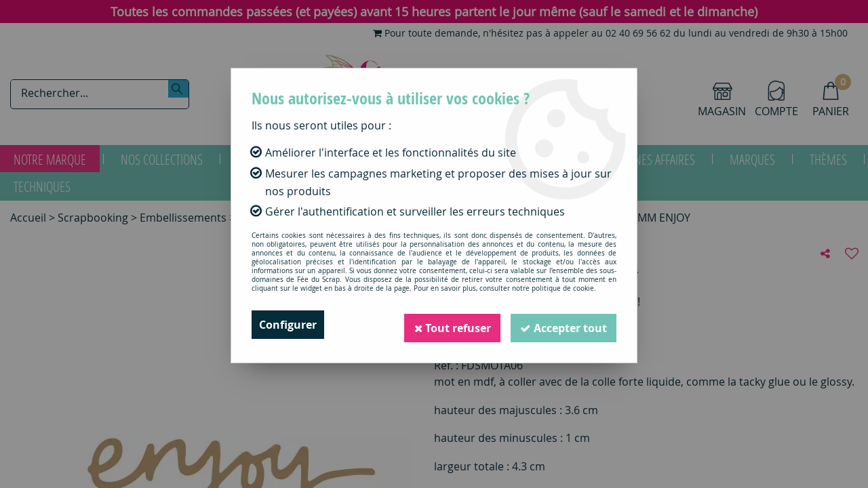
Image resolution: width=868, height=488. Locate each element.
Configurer (288, 325)
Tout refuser (448, 325)
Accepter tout (562, 325)
